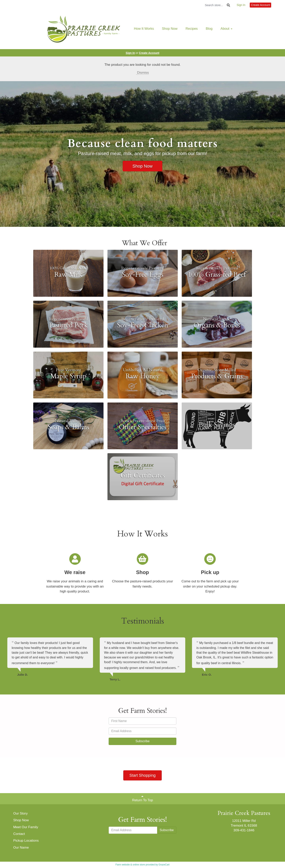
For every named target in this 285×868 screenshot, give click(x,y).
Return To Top (142, 798)
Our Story (20, 813)
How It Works (144, 29)
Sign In (241, 5)
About (226, 29)
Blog (209, 29)
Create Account (260, 5)
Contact (19, 834)
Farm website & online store (130, 865)
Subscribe (142, 741)
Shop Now (170, 29)
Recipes (191, 29)
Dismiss (142, 73)
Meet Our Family (26, 827)
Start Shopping (142, 775)
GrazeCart (164, 865)
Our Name (21, 847)
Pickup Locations (26, 841)
